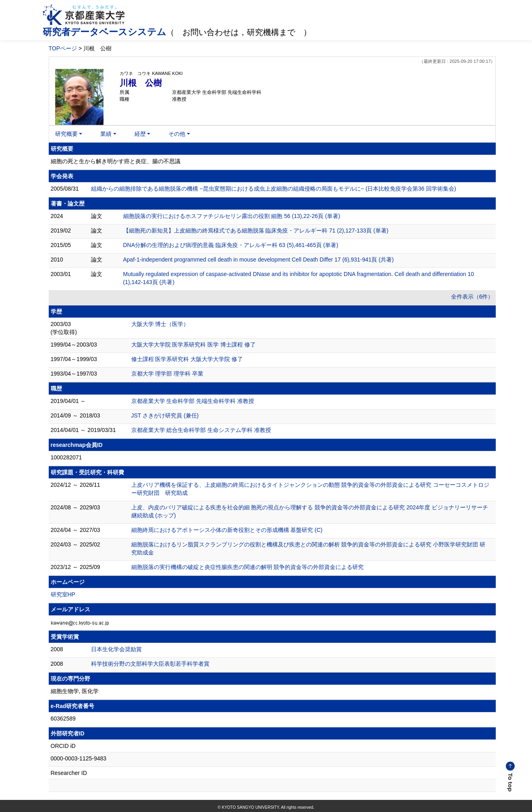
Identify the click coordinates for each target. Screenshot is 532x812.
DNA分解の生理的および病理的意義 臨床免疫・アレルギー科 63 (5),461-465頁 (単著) (231, 245)
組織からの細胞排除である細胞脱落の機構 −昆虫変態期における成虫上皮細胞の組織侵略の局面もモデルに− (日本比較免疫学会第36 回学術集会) (274, 189)
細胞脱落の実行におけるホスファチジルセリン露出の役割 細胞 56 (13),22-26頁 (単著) (232, 216)
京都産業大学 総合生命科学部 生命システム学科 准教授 (201, 430)
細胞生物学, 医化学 (75, 691)
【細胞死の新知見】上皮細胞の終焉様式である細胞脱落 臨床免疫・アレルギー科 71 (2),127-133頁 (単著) (256, 231)
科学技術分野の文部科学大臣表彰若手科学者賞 (150, 664)
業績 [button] (106, 134)
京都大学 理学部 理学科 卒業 (168, 374)
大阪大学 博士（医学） (160, 324)
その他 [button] (177, 134)
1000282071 (66, 457)
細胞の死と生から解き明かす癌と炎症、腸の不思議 (116, 161)
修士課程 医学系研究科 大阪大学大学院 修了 (187, 359)
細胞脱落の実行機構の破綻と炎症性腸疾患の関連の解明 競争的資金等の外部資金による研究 (248, 567)
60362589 (63, 719)
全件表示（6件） (472, 297)
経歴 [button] (140, 134)
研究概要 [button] (66, 134)
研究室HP (63, 594)
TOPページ (63, 48)
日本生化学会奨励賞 (116, 649)
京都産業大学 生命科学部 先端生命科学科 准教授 (193, 401)
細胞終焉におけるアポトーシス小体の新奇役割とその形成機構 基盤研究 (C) (227, 530)
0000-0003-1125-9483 (79, 758)
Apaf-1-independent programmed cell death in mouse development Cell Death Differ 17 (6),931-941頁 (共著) (259, 260)
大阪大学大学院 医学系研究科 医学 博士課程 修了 (194, 345)
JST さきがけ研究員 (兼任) (165, 415)
